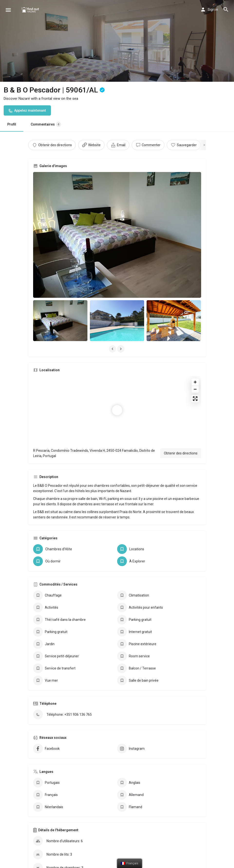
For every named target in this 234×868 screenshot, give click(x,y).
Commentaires (46, 124)
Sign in (213, 9)
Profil (12, 124)
